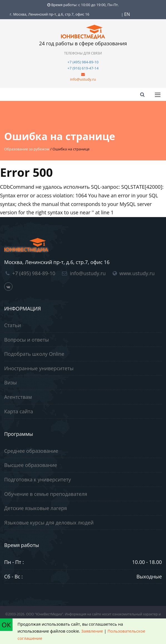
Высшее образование (31, 465)
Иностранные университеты (39, 368)
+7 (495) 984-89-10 (83, 62)
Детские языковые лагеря (36, 508)
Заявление (92, 631)
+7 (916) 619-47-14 (83, 68)
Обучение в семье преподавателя (46, 494)
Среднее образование (31, 451)
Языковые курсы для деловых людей (49, 523)
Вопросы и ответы (27, 340)
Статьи (13, 325)
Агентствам (18, 397)
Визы (11, 382)
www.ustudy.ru (137, 273)
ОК (6, 625)
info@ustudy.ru (83, 79)
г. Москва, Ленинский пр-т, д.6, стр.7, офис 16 (49, 14)
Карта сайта (19, 411)
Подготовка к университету (38, 479)
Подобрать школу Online (34, 354)
